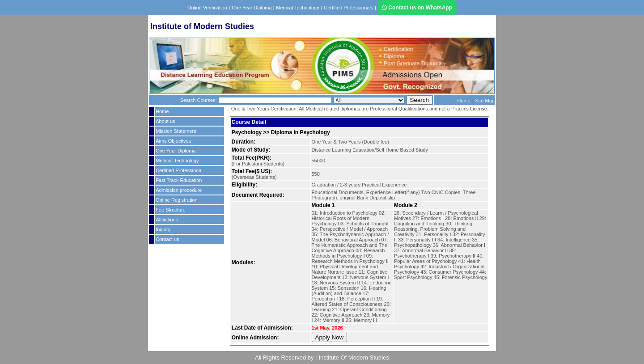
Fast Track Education (179, 180)
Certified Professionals (348, 8)
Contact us (167, 239)
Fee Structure (171, 210)
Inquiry (163, 229)
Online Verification (207, 8)
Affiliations (167, 220)
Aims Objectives (173, 141)
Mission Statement (176, 131)
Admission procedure (179, 190)
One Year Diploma (252, 8)
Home (464, 101)
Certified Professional (179, 170)
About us (165, 121)
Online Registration (177, 200)
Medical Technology (297, 8)
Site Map (485, 101)
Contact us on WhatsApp (417, 8)
